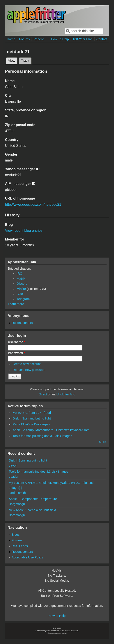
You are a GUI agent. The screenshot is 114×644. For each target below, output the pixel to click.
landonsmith (17, 493)
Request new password (29, 370)
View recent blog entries (24, 231)
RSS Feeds (20, 546)
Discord (22, 284)
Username (17, 342)
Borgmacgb (17, 504)
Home (11, 39)
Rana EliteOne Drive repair (32, 424)
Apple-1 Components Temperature (33, 499)
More (102, 442)
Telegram (23, 299)
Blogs (16, 535)
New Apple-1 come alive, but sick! (32, 510)
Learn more (16, 304)
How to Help (57, 616)
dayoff (13, 465)
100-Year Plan (83, 39)
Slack (20, 294)
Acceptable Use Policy (27, 557)
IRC (19, 274)
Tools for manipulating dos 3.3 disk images (42, 436)
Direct (43, 394)
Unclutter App (66, 394)
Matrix (21, 279)
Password (16, 353)
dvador (14, 477)
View (13, 60)
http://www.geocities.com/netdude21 (33, 204)
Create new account (27, 364)
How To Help (60, 39)
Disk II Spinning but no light (32, 418)
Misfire (21, 289)
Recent (39, 39)
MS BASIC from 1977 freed (32, 413)
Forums (24, 39)
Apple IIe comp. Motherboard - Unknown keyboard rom (51, 430)
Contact (102, 39)
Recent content (22, 323)
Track (25, 61)
